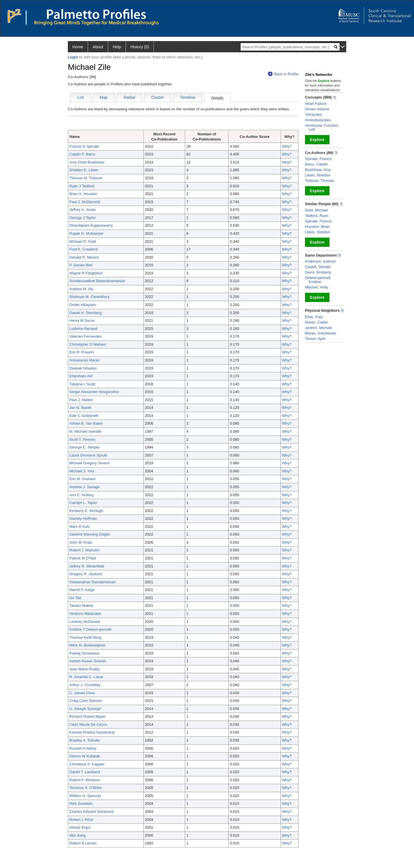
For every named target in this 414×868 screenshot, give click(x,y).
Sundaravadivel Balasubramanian (97, 281)
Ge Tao (75, 598)
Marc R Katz (80, 527)
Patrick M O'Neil (83, 558)
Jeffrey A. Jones (83, 210)
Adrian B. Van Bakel (86, 423)
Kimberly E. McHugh (86, 511)
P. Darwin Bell (81, 265)
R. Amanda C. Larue (86, 677)
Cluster (158, 97)
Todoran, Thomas (320, 181)
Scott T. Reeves (82, 439)
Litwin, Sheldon (318, 175)
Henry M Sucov (82, 321)
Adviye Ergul (80, 827)
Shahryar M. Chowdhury (89, 297)
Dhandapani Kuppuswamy (91, 225)
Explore (317, 140)
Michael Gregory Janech (90, 463)
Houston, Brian (317, 227)
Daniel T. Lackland (85, 772)
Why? (287, 146)
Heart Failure (316, 104)
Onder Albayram (83, 305)
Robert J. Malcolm (84, 550)
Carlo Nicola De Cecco (88, 724)
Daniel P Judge (82, 590)
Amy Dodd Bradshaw (87, 162)
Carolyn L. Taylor (83, 503)
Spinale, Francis (318, 159)
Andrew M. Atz (81, 289)
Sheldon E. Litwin (84, 170)
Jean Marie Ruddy (85, 669)
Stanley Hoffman (83, 518)
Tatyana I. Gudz (82, 384)
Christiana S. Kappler (87, 764)
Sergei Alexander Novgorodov (94, 392)
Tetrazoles (314, 114)
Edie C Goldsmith (84, 416)
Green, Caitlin (316, 322)
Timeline (187, 97)
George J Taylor (83, 218)
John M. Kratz (81, 542)
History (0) (140, 47)
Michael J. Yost (82, 471)
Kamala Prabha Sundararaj (92, 732)
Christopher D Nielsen (88, 344)
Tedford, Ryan (317, 216)
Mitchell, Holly (317, 287)
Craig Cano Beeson (86, 701)
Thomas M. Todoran (86, 178)
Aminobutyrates (318, 120)
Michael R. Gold (83, 241)
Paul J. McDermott (85, 202)
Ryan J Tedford (82, 186)
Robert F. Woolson (85, 780)
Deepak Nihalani (83, 368)
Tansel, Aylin (315, 339)
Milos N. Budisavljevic (87, 645)
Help (117, 47)
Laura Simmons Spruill (88, 455)
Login (73, 57)
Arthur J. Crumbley (85, 685)
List (80, 97)
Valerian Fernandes (86, 336)
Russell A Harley (83, 748)
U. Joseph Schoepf (85, 709)
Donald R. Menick (84, 257)
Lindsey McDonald (85, 622)
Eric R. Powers (82, 352)
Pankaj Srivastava (84, 653)
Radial (129, 97)
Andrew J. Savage (85, 487)
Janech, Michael (319, 328)
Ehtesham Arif (81, 376)
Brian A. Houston (83, 194)
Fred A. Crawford (83, 249)
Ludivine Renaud (83, 329)
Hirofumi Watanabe (85, 614)
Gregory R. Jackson (86, 574)
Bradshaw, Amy (318, 170)
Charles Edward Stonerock (92, 812)
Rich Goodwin (81, 803)
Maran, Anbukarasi (321, 333)
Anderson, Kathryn (321, 261)
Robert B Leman (83, 843)
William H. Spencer (85, 796)
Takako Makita (81, 606)
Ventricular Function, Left (322, 127)
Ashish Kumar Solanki (88, 661)
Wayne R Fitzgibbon (86, 273)
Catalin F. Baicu (82, 154)
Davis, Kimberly (318, 272)
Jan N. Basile (80, 408)
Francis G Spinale (84, 146)
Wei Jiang (77, 835)
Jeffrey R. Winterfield (87, 566)
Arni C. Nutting (82, 495)
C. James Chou (82, 693)
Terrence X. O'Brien (86, 788)
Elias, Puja (314, 317)
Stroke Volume (317, 109)
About (98, 47)
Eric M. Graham (82, 479)
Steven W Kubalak (85, 756)
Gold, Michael (316, 210)
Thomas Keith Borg (85, 637)
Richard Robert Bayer (87, 716)
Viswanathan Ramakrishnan (93, 582)
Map (104, 97)
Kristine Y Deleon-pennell (90, 629)
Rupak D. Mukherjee (86, 233)
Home (78, 47)
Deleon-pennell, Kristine (318, 280)
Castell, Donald (318, 267)
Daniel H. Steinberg (86, 313)
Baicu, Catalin (317, 164)
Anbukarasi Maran (85, 360)
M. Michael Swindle (85, 431)
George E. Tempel (84, 447)
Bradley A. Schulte (85, 740)
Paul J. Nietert (81, 400)
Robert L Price (81, 820)
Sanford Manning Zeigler (90, 534)
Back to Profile (283, 74)
